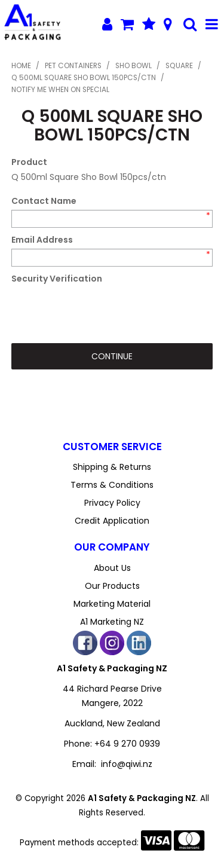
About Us (112, 568)
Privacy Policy (112, 503)
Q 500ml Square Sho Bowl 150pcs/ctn (84, 78)
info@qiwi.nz (127, 764)
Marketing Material (112, 604)
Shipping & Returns (112, 467)
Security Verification (57, 279)
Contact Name (44, 201)
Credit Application (112, 521)
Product (29, 162)
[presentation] (102, 311)
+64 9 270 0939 (127, 744)
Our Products (112, 586)
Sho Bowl (134, 66)
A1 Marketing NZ (112, 622)
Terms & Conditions (112, 485)
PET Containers (73, 66)
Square (179, 66)
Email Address (42, 240)
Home (21, 66)
